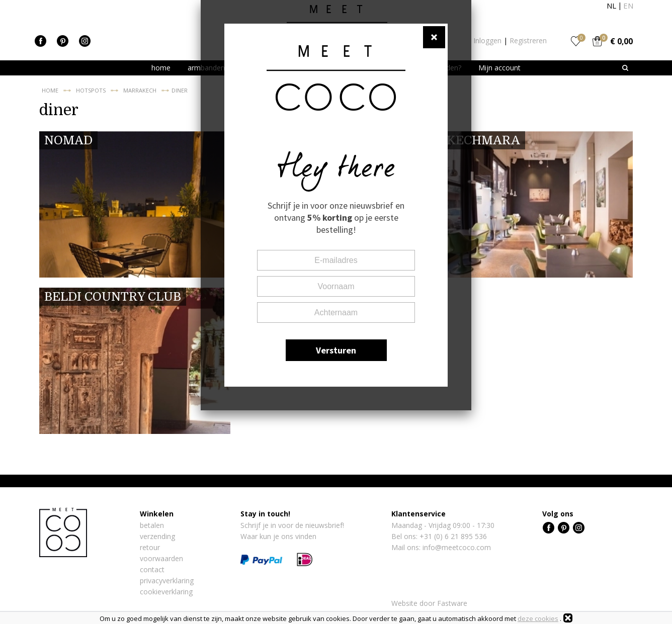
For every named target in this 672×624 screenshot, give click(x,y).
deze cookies (538, 618)
